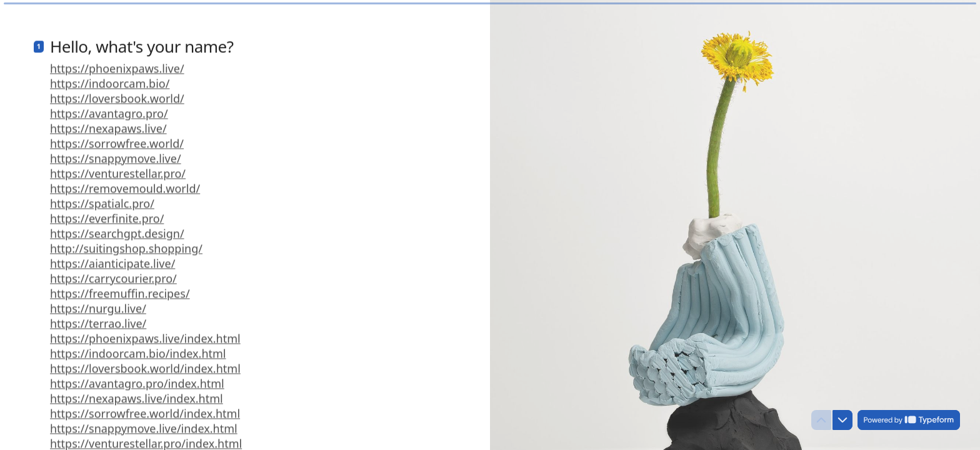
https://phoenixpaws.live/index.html (145, 334)
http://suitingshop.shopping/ (126, 244)
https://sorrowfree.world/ (117, 139)
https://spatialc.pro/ (102, 199)
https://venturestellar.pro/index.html (146, 439)
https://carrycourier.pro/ (113, 274)
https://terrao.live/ (98, 319)
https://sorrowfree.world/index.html (145, 409)
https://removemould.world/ (125, 184)
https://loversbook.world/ (117, 94)
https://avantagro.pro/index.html (137, 379)
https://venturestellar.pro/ (118, 169)
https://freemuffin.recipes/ (120, 289)
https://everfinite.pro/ (107, 214)
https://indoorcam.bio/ (110, 79)
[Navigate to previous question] (821, 420)
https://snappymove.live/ (116, 154)
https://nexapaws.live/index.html (137, 394)
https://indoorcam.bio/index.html (138, 349)
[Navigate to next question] (842, 420)
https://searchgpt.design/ (117, 229)
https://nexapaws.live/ (108, 124)
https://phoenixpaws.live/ (117, 64)
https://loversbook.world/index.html (145, 364)
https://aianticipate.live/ (112, 259)
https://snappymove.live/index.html (144, 424)
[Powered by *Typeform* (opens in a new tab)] (909, 420)
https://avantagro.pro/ (109, 109)
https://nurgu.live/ (98, 304)
